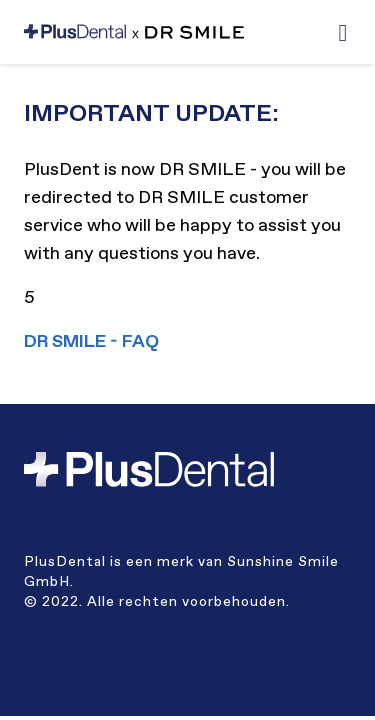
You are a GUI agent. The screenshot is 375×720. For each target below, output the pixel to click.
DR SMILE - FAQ (91, 342)
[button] (343, 32)
